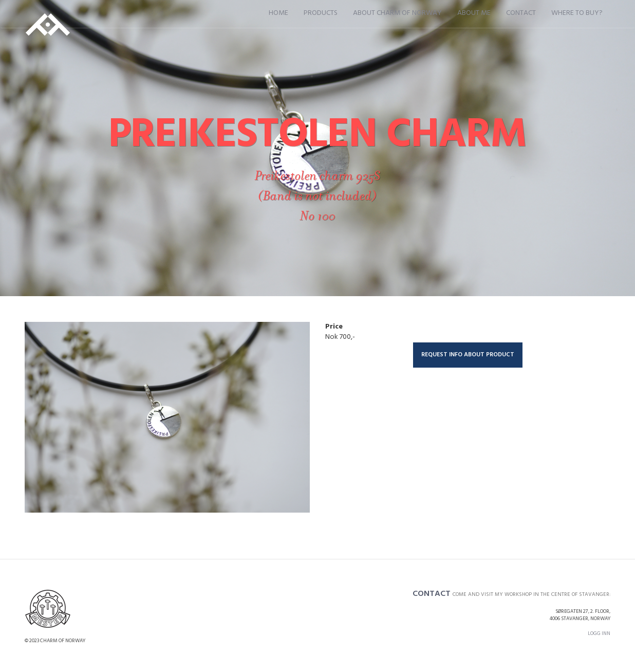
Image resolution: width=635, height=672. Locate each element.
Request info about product (468, 355)
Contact (521, 13)
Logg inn (599, 633)
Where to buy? (577, 13)
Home (278, 13)
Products (321, 13)
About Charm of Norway (397, 13)
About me (474, 13)
